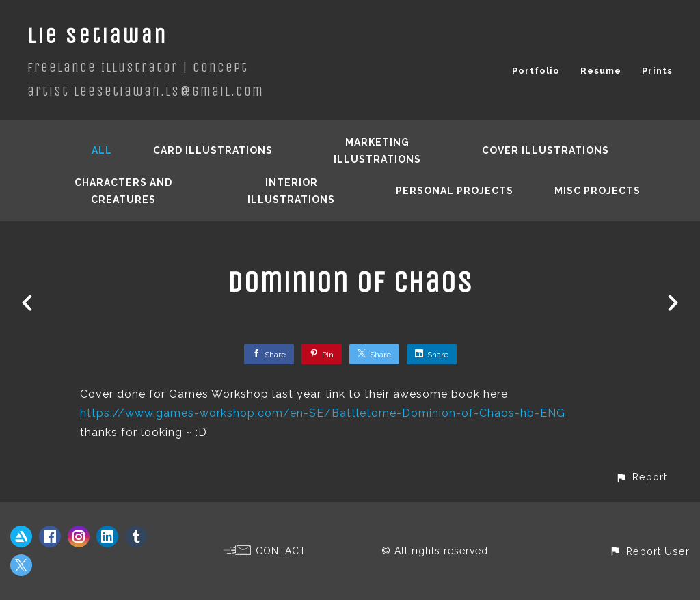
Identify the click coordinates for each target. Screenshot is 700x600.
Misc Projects (597, 191)
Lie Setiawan (97, 36)
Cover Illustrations (546, 150)
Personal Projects (455, 191)
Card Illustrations (213, 150)
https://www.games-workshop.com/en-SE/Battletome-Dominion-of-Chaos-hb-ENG (323, 413)
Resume (601, 71)
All (102, 150)
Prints (657, 71)
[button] (641, 477)
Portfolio (536, 71)
